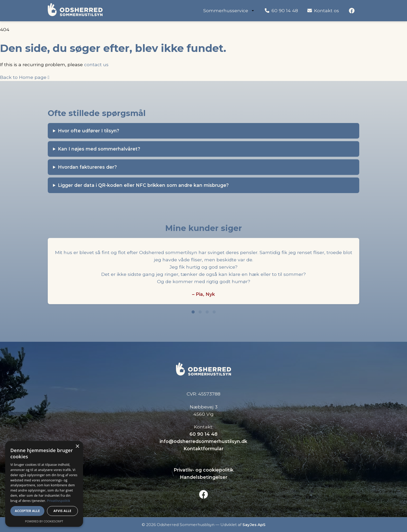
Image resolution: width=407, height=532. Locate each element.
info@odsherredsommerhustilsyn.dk (203, 441)
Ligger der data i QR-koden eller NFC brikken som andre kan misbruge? (143, 185)
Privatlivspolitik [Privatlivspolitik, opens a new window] (59, 501)
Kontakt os (323, 11)
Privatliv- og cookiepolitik (204, 470)
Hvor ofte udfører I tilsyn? (89, 131)
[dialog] (44, 484)
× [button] (77, 446)
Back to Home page (25, 77)
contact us (96, 64)
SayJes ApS (254, 525)
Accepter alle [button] (27, 511)
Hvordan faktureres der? (87, 167)
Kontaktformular (203, 449)
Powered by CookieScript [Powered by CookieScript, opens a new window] (44, 521)
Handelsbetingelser (204, 477)
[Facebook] (352, 11)
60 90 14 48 (281, 11)
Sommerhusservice (229, 11)
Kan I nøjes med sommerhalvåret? (99, 149)
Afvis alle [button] (62, 511)
